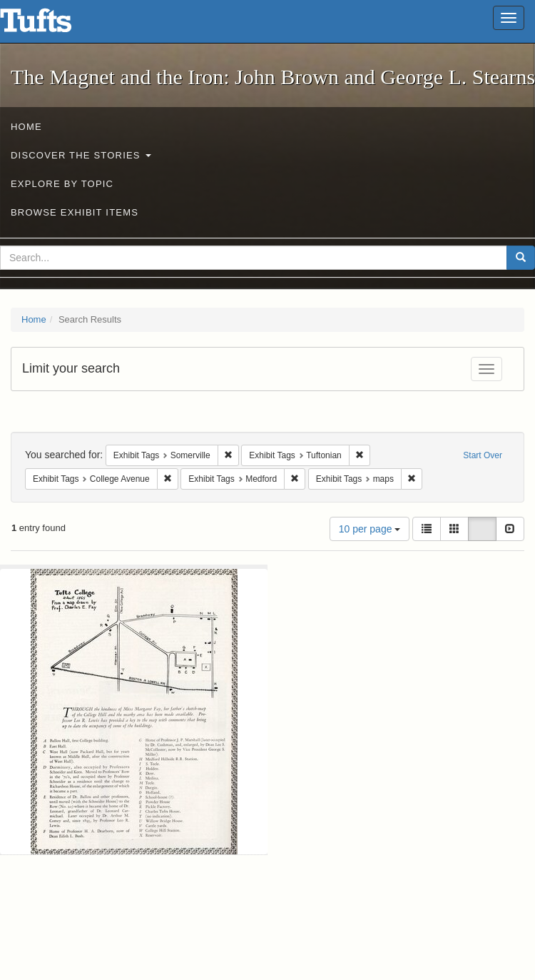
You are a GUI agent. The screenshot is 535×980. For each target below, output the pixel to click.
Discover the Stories (81, 155)
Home (26, 127)
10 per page (370, 529)
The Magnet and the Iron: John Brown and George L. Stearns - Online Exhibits (53, 25)
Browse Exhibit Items (75, 212)
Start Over (483, 455)
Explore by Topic (62, 184)
